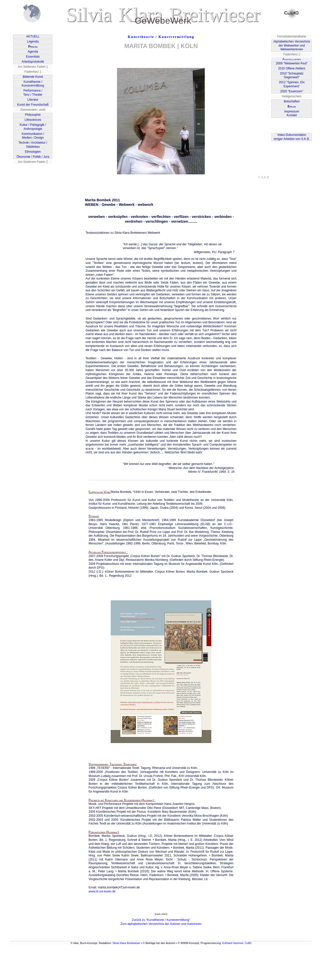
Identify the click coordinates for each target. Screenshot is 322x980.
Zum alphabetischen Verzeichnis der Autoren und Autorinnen (161, 924)
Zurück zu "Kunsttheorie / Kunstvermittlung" (161, 920)
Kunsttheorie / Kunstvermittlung (161, 37)
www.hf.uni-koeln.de (102, 891)
